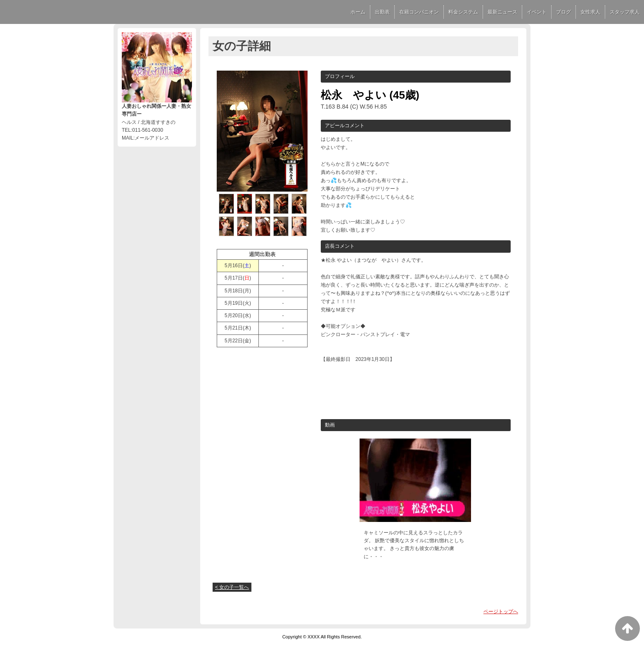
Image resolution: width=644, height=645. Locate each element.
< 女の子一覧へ (232, 587)
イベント (537, 12)
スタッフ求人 (625, 12)
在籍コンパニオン (419, 12)
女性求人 (590, 12)
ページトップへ (501, 612)
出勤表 (382, 12)
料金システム (463, 12)
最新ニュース (502, 12)
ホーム (358, 12)
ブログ (563, 12)
